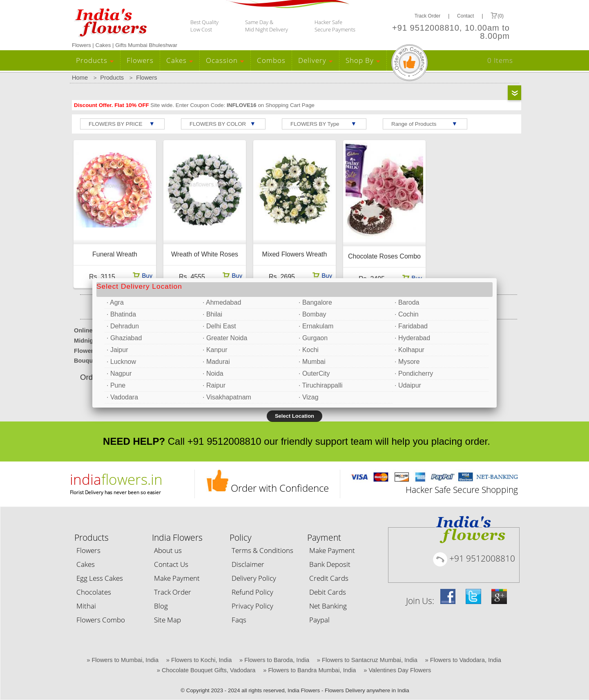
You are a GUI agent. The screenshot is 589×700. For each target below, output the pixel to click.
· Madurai (216, 362)
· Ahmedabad (222, 302)
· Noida (213, 373)
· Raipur (214, 385)
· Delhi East (219, 326)
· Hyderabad (412, 338)
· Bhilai (212, 314)
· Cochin (407, 314)
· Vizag (309, 397)
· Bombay (312, 314)
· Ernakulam (316, 326)
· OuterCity (314, 373)
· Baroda (407, 302)
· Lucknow (121, 362)
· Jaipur (117, 350)
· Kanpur (215, 350)
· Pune (116, 385)
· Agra (115, 302)
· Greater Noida (225, 338)
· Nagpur (119, 373)
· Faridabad (411, 326)
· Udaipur (408, 385)
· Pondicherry (414, 373)
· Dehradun (123, 326)
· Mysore (407, 362)
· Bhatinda (121, 314)
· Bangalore (315, 302)
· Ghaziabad (124, 338)
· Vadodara (122, 397)
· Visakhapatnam (227, 397)
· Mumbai (312, 362)
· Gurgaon (313, 338)
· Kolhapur (409, 350)
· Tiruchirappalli (321, 385)
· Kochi (309, 350)
